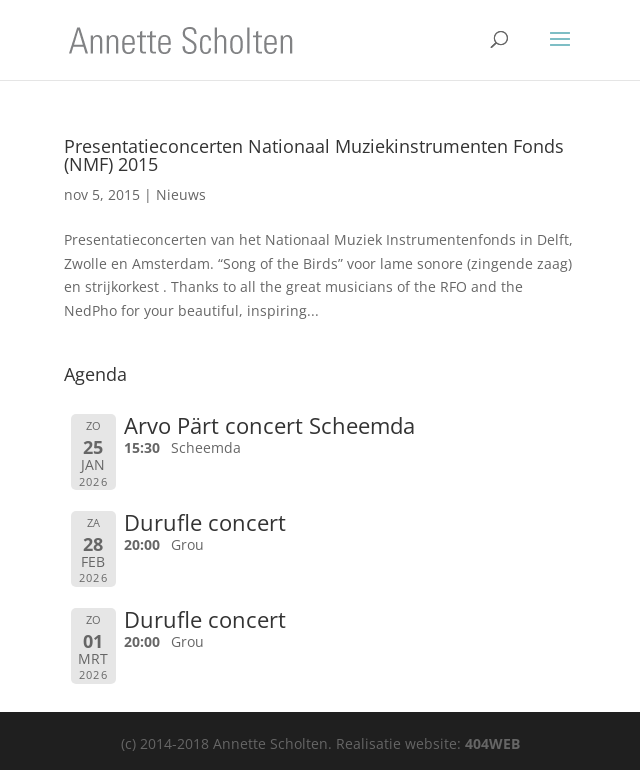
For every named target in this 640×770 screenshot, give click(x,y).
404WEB (492, 743)
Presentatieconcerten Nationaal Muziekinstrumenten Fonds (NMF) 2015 (314, 155)
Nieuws (181, 194)
